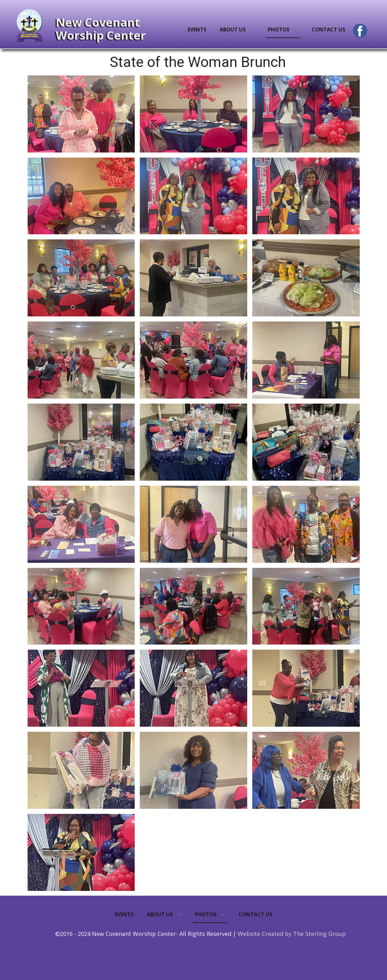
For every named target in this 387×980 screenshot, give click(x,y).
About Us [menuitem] (233, 29)
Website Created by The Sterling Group (292, 934)
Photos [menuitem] (279, 29)
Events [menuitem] (197, 29)
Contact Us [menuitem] (328, 29)
